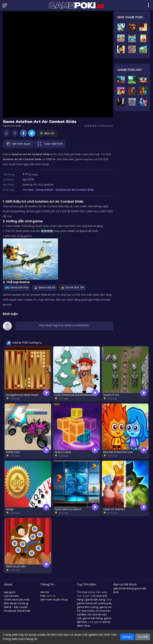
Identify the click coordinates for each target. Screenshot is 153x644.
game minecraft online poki (94, 603)
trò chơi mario (86, 611)
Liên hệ (45, 592)
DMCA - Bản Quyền (16, 607)
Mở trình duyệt (18, 144)
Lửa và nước (11, 596)
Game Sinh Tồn (72, 287)
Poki (43, 596)
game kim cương (88, 607)
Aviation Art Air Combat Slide (75, 190)
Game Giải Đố (44, 190)
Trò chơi (82, 592)
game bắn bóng (93, 618)
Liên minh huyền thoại (54, 600)
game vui (105, 607)
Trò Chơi (28, 190)
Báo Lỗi (47, 133)
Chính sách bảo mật (17, 600)
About (8, 584)
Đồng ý (127, 637)
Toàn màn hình (50, 144)
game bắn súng (95, 600)
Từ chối (143, 637)
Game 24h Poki (16, 287)
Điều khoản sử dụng (16, 603)
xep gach (10, 592)
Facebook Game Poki (17, 611)
